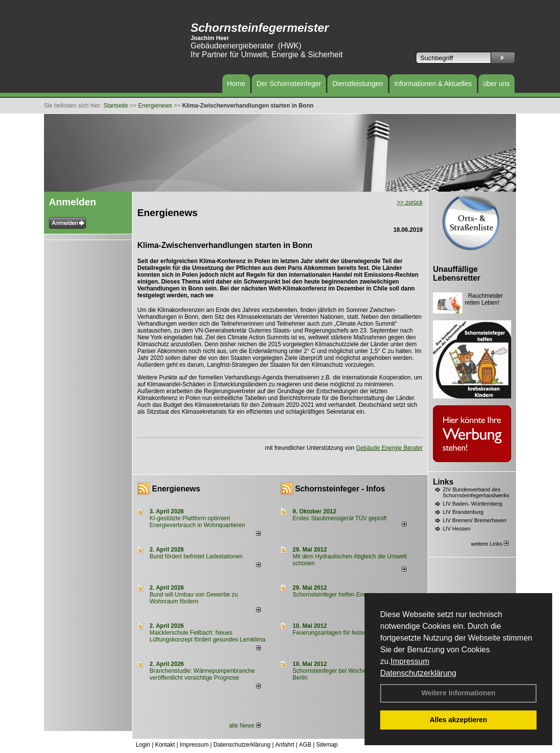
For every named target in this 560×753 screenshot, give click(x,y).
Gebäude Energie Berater (389, 448)
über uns (496, 84)
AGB (305, 745)
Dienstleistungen (358, 84)
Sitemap (327, 745)
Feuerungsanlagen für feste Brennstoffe (344, 633)
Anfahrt (285, 745)
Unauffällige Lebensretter (457, 274)
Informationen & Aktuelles (433, 84)
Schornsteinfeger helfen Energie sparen (344, 595)
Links (443, 482)
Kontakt (165, 745)
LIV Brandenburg (463, 512)
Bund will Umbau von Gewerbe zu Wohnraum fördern (194, 598)
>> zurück (410, 202)
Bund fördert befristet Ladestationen (196, 556)
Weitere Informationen (458, 693)
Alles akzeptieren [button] (458, 720)
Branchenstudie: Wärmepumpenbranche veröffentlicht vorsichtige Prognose (202, 674)
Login (143, 745)
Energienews (176, 489)
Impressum (410, 661)
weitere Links (490, 544)
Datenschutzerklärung (418, 673)
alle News (245, 726)
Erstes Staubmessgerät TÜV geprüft (340, 518)
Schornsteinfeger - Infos (340, 489)
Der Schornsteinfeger (289, 84)
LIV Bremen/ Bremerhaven (474, 520)
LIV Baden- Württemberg (473, 504)
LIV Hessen (457, 529)
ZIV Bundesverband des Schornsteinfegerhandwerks (476, 492)
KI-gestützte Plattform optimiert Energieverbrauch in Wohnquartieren (197, 522)
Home (236, 84)
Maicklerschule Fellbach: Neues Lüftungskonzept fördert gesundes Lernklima (207, 636)
